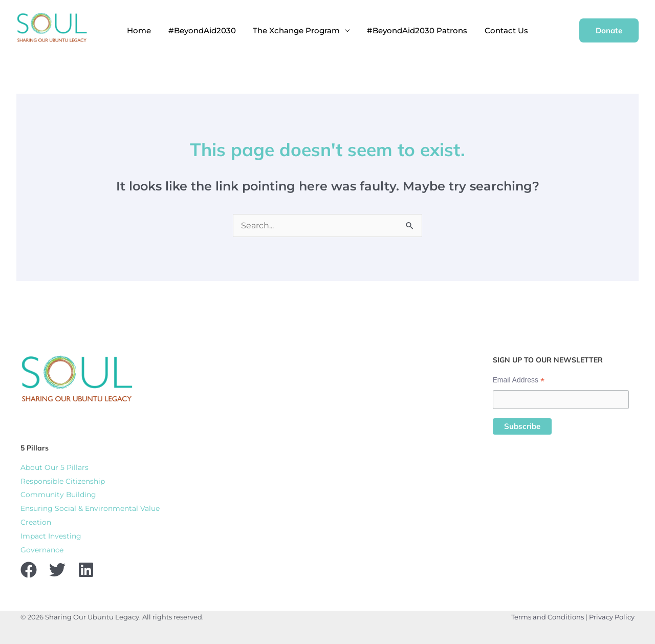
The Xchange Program (296, 30)
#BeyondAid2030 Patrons (410, 30)
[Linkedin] (86, 567)
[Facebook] (29, 567)
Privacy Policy (612, 614)
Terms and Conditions (548, 614)
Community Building (59, 494)
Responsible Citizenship (63, 481)
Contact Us (493, 30)
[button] (609, 30)
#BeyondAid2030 (209, 30)
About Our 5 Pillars (54, 467)
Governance (42, 547)
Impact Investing (51, 534)
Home (153, 30)
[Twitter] (57, 567)
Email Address (519, 380)
